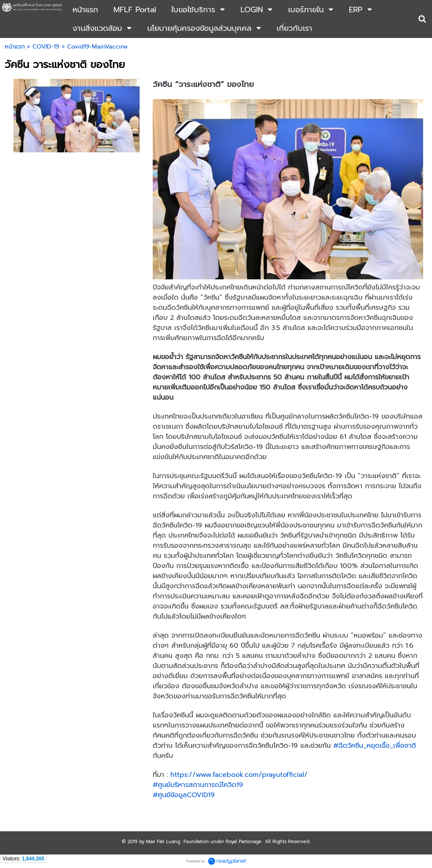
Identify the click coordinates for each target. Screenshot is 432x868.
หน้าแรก (15, 47)
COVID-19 (46, 47)
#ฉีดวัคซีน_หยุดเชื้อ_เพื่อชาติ (375, 746)
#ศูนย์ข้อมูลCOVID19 (184, 795)
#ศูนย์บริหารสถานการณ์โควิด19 (198, 785)
